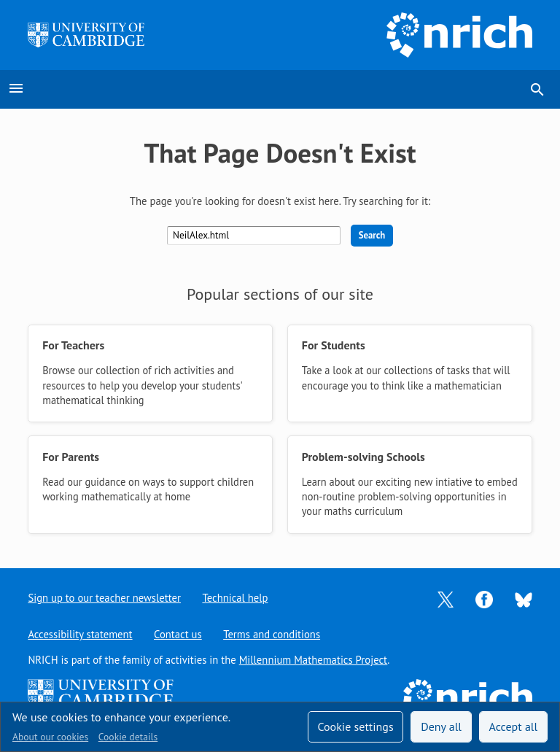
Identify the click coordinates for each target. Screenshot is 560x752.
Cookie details (128, 737)
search (537, 90)
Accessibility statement (80, 634)
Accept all (514, 726)
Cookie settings (355, 726)
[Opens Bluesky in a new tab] (524, 598)
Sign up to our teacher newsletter (104, 598)
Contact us (178, 634)
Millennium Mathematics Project (314, 660)
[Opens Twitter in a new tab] (446, 598)
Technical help (236, 598)
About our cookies (50, 737)
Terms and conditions (272, 634)
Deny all (441, 726)
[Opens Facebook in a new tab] (484, 598)
